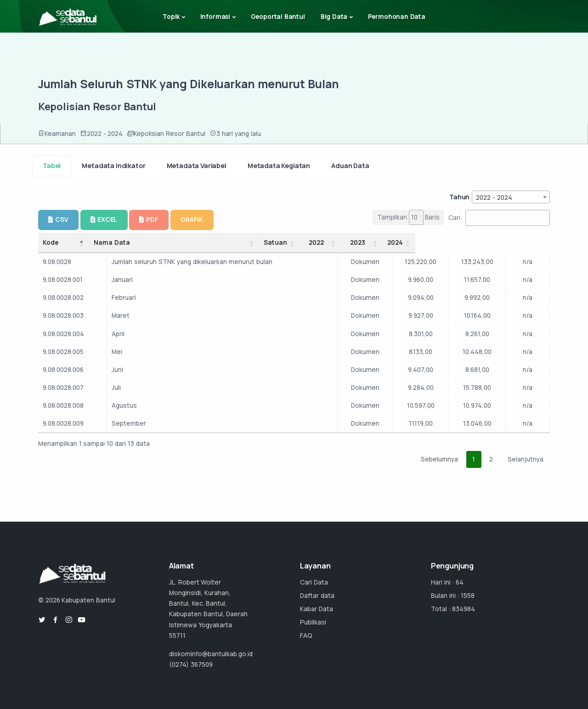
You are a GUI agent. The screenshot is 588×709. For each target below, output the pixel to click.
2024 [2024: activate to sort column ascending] (526, 242)
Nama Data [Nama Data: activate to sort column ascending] (162, 242)
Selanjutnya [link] (526, 459)
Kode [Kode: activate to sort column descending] (51, 242)
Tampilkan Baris (408, 217)
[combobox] (511, 197)
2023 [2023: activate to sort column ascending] (478, 242)
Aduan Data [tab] (350, 166)
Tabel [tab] (52, 166)
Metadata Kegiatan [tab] (279, 166)
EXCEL (104, 219)
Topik (171, 17)
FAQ (306, 636)
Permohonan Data (397, 17)
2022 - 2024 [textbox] (494, 197)
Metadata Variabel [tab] (197, 166)
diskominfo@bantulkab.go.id (211, 654)
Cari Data (314, 582)
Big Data (334, 17)
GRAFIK (192, 219)
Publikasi (313, 622)
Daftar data (317, 596)
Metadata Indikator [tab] (113, 166)
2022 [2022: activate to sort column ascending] (426, 242)
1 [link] (474, 459)
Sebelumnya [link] (439, 459)
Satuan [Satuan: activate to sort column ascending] (375, 242)
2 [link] (491, 459)
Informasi (215, 17)
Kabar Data (317, 609)
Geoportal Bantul (278, 17)
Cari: (499, 218)
